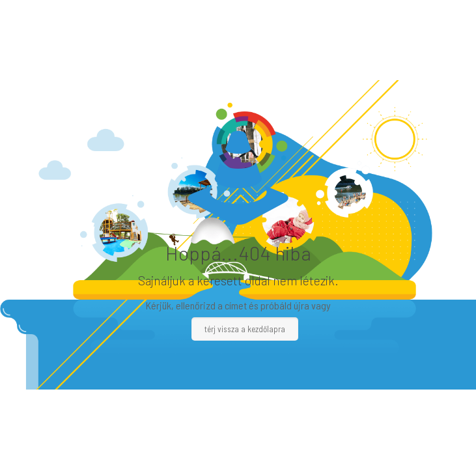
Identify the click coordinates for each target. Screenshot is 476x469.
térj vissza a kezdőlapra (245, 329)
